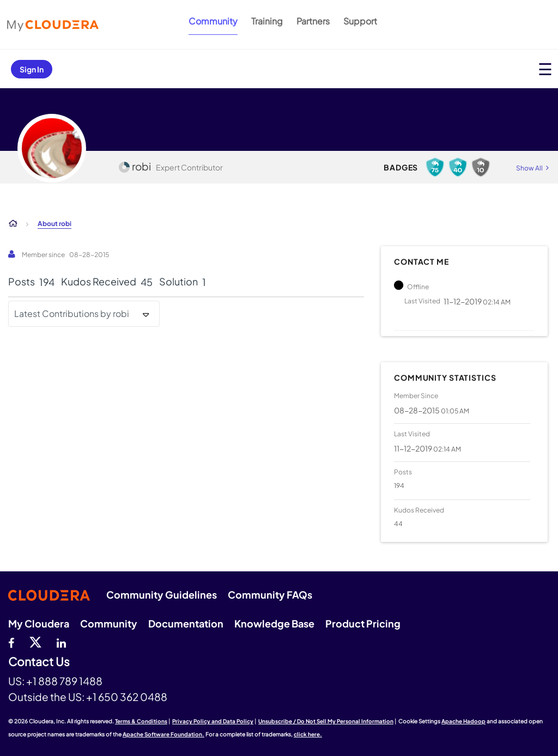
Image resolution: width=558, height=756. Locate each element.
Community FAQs (270, 595)
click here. (308, 734)
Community (213, 21)
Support (360, 21)
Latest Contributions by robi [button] (72, 313)
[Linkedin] (61, 642)
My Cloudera (39, 623)
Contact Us (39, 662)
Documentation (186, 623)
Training (267, 21)
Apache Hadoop (463, 721)
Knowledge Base (274, 623)
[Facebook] (11, 642)
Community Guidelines (162, 595)
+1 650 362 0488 (127, 697)
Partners (313, 21)
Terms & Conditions (141, 721)
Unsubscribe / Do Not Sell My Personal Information (326, 721)
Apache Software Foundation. (163, 734)
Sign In (32, 69)
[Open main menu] (545, 69)
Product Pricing (363, 623)
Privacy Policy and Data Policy (213, 721)
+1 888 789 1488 (64, 681)
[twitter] (35, 642)
